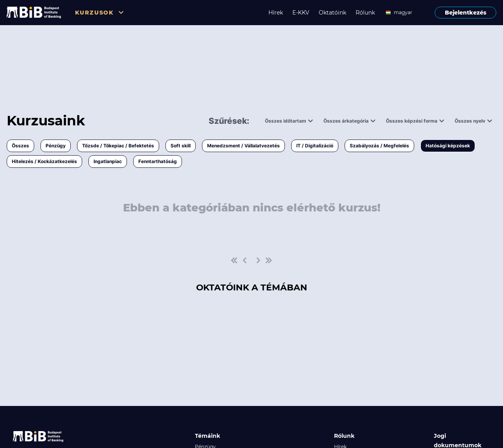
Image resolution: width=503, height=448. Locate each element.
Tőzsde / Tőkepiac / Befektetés (118, 146)
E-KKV (301, 13)
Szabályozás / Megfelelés (379, 146)
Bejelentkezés (466, 13)
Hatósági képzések (448, 146)
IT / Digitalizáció (315, 146)
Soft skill (181, 146)
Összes (20, 146)
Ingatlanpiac (108, 161)
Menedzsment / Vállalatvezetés (243, 146)
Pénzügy (56, 146)
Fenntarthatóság (158, 161)
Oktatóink (332, 13)
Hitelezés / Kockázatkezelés (44, 161)
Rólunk (365, 13)
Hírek (276, 13)
